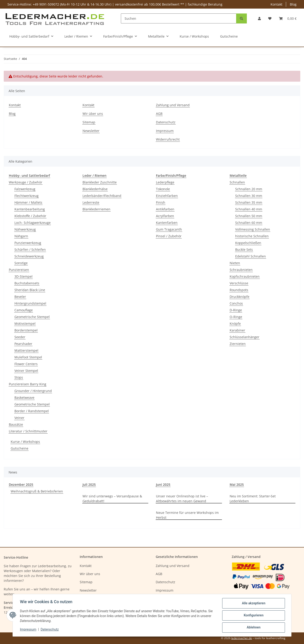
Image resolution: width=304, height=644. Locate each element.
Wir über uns (93, 114)
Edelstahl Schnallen (251, 256)
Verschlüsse (239, 283)
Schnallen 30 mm (249, 196)
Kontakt (276, 4)
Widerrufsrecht (168, 139)
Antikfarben (165, 209)
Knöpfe (235, 324)
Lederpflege (165, 182)
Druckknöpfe (240, 297)
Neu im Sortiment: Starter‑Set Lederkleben (253, 499)
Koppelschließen (248, 243)
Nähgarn (21, 236)
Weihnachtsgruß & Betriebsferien (37, 491)
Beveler (20, 297)
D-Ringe (236, 310)
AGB (159, 114)
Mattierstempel (26, 350)
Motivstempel (25, 324)
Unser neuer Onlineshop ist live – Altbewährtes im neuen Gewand (182, 499)
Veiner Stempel (26, 371)
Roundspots (239, 290)
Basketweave (24, 398)
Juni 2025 (163, 485)
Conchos (236, 303)
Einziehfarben (167, 196)
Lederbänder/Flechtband (102, 196)
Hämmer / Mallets (28, 202)
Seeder (20, 337)
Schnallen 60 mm (249, 223)
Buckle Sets (244, 250)
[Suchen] (179, 18)
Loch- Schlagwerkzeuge (33, 223)
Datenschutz (50, 630)
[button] (259, 18)
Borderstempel (26, 330)
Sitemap (89, 122)
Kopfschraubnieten (245, 276)
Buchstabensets (27, 283)
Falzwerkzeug (25, 189)
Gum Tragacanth (169, 229)
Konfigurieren (253, 615)
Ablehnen (253, 628)
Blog (293, 4)
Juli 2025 (89, 485)
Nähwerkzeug (25, 229)
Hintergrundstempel (30, 303)
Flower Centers (26, 364)
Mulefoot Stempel (28, 357)
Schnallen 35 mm (249, 202)
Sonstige (21, 263)
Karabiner (237, 330)
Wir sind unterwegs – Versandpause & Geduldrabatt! (112, 499)
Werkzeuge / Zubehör (26, 182)
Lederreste (91, 202)
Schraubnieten (241, 270)
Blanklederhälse (95, 189)
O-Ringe (236, 317)
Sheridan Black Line (30, 290)
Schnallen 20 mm (249, 189)
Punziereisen (19, 270)
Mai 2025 (237, 485)
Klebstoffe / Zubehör (30, 216)
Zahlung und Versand (173, 105)
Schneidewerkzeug (29, 256)
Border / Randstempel (32, 411)
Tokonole (163, 189)
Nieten (235, 263)
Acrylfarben (165, 216)
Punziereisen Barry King (28, 384)
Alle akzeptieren (253, 603)
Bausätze (16, 424)
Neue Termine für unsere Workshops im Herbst (187, 515)
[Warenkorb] (288, 18)
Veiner (19, 418)
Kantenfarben (167, 223)
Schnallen (237, 182)
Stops (19, 377)
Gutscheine (20, 448)
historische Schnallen (252, 236)
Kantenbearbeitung (30, 209)
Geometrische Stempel (32, 317)
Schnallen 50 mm (249, 216)
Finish (161, 202)
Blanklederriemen (96, 209)
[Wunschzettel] (270, 18)
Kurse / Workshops (25, 442)
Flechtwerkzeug (26, 196)
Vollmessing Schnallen (253, 229)
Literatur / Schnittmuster (28, 431)
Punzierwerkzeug (28, 243)
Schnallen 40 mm (249, 209)
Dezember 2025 (21, 485)
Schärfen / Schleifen (30, 250)
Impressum (28, 630)
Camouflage (24, 310)
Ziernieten (238, 344)
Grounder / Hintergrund (33, 391)
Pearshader (23, 344)
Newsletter (91, 131)
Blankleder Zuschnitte (100, 182)
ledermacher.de (242, 638)
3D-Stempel (23, 276)
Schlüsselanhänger (245, 337)
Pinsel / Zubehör (169, 236)
